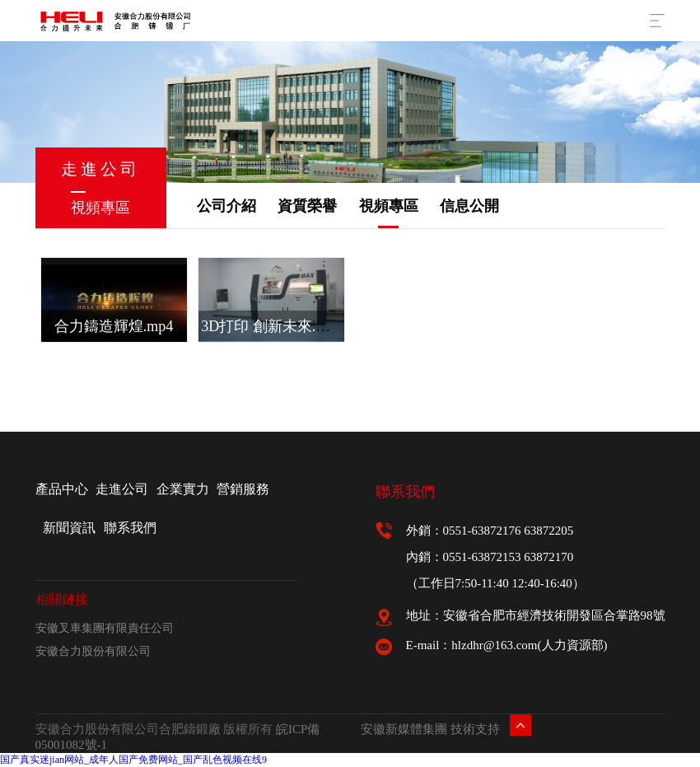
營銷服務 (243, 489)
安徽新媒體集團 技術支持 (430, 729)
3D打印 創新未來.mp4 (271, 326)
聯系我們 (130, 528)
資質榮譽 (307, 206)
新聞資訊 (69, 528)
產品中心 (62, 489)
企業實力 (183, 489)
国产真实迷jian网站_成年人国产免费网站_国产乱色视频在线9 (133, 760)
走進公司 (122, 489)
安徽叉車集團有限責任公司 (105, 628)
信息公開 (469, 206)
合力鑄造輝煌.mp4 (114, 326)
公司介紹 (226, 206)
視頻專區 (389, 206)
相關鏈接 (62, 599)
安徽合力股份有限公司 (93, 651)
